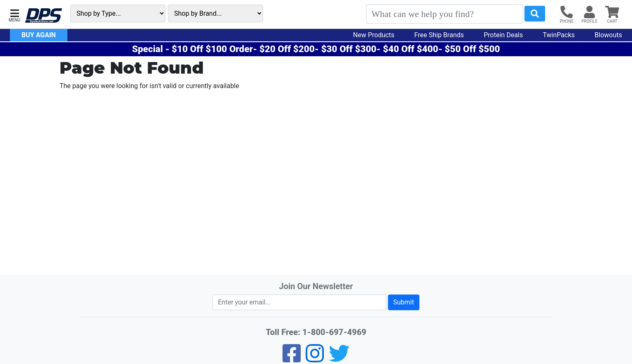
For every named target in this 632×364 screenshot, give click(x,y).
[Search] (445, 14)
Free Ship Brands (439, 35)
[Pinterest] (315, 359)
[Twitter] (339, 359)
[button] (14, 15)
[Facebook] (292, 359)
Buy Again (39, 35)
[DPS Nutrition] (43, 16)
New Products (374, 35)
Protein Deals (504, 35)
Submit (404, 302)
